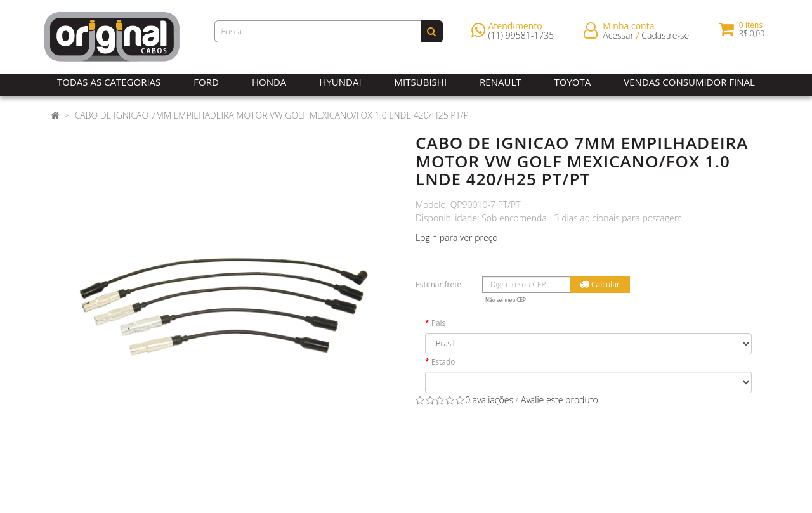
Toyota (573, 82)
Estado (443, 362)
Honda (269, 82)
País (439, 323)
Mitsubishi (421, 82)
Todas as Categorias (109, 82)
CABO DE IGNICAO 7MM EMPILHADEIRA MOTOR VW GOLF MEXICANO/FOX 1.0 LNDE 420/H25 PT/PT (274, 115)
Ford (206, 82)
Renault (500, 82)
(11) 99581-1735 (521, 38)
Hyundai (340, 82)
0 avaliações (489, 400)
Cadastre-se (665, 38)
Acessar (618, 38)
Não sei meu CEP (506, 300)
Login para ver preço (457, 237)
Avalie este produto (560, 400)
